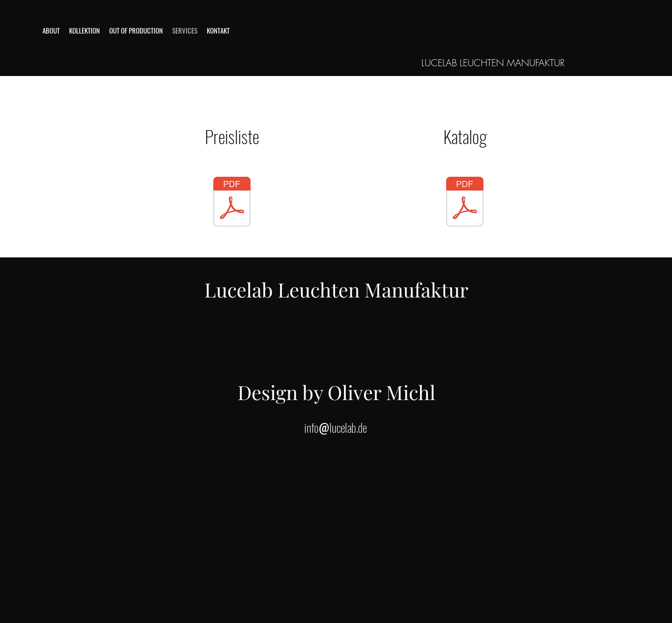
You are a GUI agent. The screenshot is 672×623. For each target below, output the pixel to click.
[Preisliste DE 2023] (232, 203)
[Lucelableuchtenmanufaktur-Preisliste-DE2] (465, 203)
